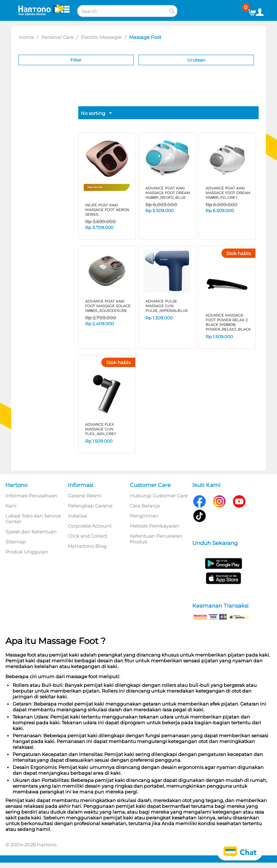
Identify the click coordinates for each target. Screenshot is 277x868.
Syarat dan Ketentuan (31, 532)
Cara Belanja (145, 506)
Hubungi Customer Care (159, 496)
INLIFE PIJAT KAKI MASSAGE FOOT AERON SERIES (107, 210)
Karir (11, 506)
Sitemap (16, 542)
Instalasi (78, 516)
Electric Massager (101, 37)
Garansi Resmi (85, 496)
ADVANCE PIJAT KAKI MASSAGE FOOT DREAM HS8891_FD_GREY (228, 193)
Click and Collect (87, 536)
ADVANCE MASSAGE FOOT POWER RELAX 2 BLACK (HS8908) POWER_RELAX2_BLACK (228, 322)
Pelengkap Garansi (90, 506)
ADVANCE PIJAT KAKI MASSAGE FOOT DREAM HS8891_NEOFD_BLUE (168, 193)
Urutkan (196, 60)
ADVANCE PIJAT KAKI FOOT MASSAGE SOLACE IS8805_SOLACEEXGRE (108, 306)
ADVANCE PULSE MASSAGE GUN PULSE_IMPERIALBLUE (167, 306)
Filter (76, 60)
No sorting (96, 113)
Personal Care (57, 37)
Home (27, 37)
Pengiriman (144, 516)
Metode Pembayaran (155, 526)
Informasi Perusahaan (31, 496)
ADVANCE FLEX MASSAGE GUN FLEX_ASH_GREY (101, 429)
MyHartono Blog (87, 546)
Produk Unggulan (27, 552)
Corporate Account (90, 526)
